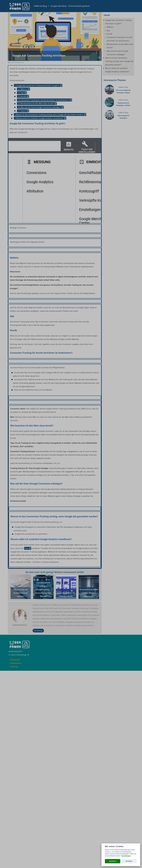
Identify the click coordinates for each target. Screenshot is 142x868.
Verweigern (129, 861)
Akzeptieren (113, 861)
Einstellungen (126, 856)
